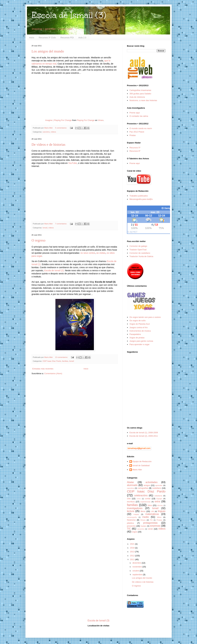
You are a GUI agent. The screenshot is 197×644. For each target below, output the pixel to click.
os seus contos (88, 253)
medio (145, 517)
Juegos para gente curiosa (141, 341)
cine (129, 499)
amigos (147, 485)
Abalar (130, 482)
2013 (133, 552)
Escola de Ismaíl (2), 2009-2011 (144, 436)
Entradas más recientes (43, 369)
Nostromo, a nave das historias (143, 100)
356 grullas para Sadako (140, 94)
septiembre (138, 575)
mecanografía (132, 517)
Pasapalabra (135, 334)
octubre (136, 571)
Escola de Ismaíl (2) (54, 270)
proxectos (131, 526)
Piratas (133, 135)
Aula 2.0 (82, 38)
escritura (131, 502)
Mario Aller (137, 470)
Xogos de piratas (137, 338)
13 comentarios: (62, 357)
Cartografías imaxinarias (140, 90)
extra (157, 501)
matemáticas (152, 514)
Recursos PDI (67, 38)
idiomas (160, 505)
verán (150, 529)
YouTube (72, 163)
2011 (133, 559)
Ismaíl (45, 228)
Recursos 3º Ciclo (47, 38)
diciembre (137, 563)
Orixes (143, 520)
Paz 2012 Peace (137, 132)
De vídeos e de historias (48, 145)
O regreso (38, 240)
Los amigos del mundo (48, 51)
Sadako (144, 526)
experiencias (145, 502)
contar (148, 499)
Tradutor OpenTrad (138, 250)
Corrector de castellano (140, 253)
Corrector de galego (138, 246)
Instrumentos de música (140, 331)
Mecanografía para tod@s (141, 199)
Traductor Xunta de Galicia (141, 256)
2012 (133, 556)
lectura (131, 511)
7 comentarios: (61, 224)
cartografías (143, 488)
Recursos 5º (135, 148)
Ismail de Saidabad (141, 465)
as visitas (101, 253)
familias (65, 361)
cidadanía (158, 496)
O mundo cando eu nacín (141, 128)
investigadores (135, 508)
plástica (130, 523)
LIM (152, 511)
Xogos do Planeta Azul (140, 324)
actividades (151, 482)
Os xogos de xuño (138, 321)
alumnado (132, 485)
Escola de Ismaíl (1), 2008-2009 (144, 433)
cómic (139, 499)
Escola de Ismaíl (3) (69, 15)
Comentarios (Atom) (53, 373)
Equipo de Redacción (142, 461)
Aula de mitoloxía (137, 97)
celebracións (141, 495)
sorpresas (155, 526)
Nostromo (131, 520)
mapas (136, 514)
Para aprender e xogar (139, 344)
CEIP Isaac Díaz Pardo (52, 361)
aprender (159, 485)
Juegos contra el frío (139, 327)
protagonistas (150, 523)
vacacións (141, 529)
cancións (46, 132)
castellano (157, 488)
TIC (129, 529)
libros (143, 511)
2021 (133, 544)
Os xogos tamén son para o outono (145, 317)
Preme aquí (135, 113)
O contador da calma (139, 116)
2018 (133, 548)
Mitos (159, 517)
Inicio (32, 38)
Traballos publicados (139, 196)
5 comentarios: (61, 128)
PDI (151, 520)
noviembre (137, 567)
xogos (135, 532)
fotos (150, 505)
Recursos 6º (135, 151)
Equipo (159, 499)
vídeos (53, 132)
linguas (162, 511)
